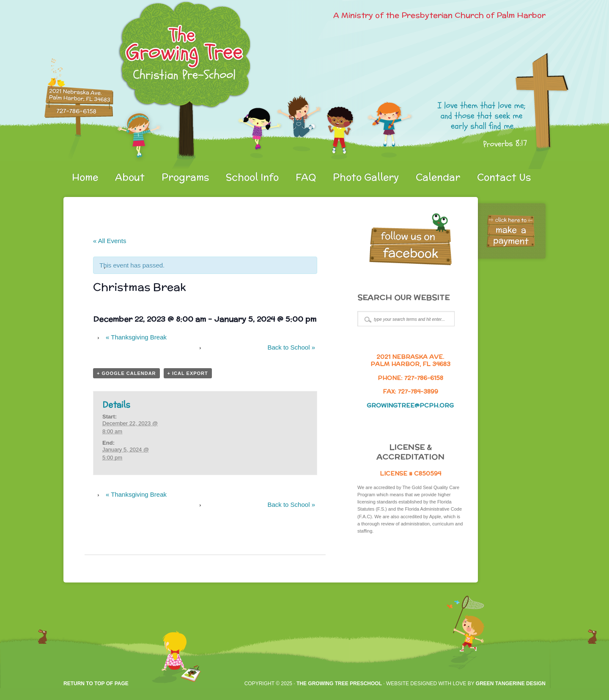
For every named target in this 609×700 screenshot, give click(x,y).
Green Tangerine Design (511, 684)
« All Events (110, 241)
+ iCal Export (188, 373)
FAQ (306, 177)
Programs (185, 177)
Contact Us (504, 177)
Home (85, 177)
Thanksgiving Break (136, 337)
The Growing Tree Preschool (339, 684)
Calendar (438, 177)
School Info (252, 177)
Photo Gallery (366, 177)
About (130, 177)
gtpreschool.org (163, 85)
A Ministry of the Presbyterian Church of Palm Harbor (439, 15)
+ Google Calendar (126, 373)
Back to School (291, 347)
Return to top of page (96, 684)
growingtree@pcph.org (410, 405)
